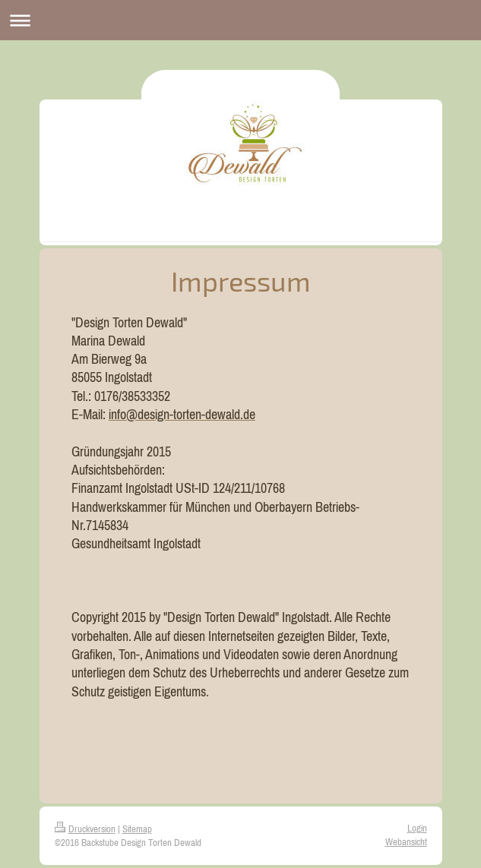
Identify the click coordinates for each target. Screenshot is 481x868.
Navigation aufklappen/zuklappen (240, 20)
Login (417, 828)
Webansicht (406, 842)
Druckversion (85, 829)
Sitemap (137, 829)
